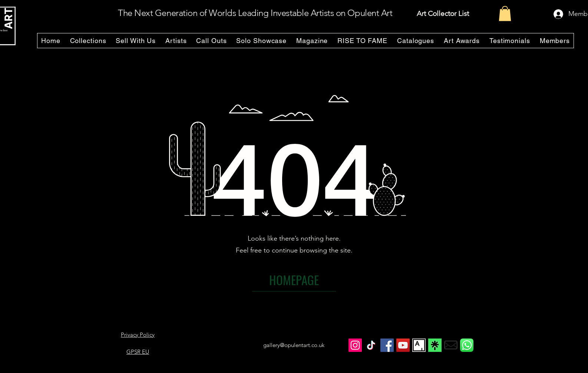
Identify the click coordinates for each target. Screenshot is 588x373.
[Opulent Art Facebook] (387, 345)
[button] (505, 14)
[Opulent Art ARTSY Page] (419, 345)
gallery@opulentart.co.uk (294, 345)
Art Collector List (443, 14)
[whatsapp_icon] (467, 345)
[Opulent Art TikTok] (371, 345)
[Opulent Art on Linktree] (435, 345)
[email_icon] (451, 345)
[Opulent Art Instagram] (355, 345)
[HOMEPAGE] (294, 280)
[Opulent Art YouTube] (403, 345)
